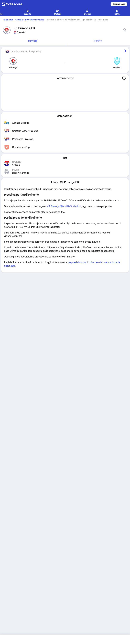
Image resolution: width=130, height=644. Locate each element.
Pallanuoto (8, 20)
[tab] (33, 41)
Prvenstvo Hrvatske (35, 20)
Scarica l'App (119, 4)
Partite (98, 41)
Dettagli (33, 41)
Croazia (19, 20)
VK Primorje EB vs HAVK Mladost (64, 206)
